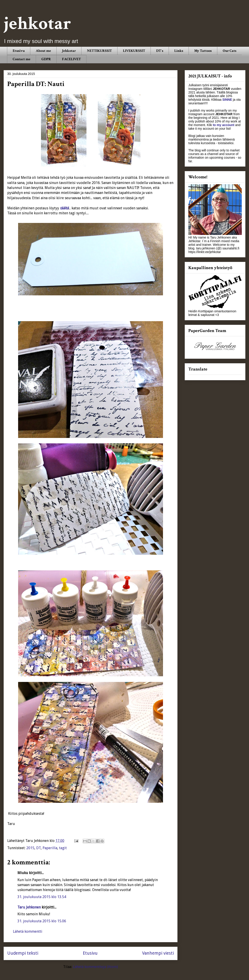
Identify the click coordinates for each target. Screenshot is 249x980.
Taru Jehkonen (29, 907)
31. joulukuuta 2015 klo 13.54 (42, 897)
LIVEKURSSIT (134, 51)
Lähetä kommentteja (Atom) (95, 967)
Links (179, 51)
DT (38, 848)
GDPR (46, 59)
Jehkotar (69, 51)
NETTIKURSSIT (99, 51)
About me (43, 51)
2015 (30, 848)
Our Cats (230, 51)
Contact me (22, 59)
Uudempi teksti (23, 953)
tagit (63, 848)
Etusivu (19, 51)
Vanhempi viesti (158, 953)
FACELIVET (71, 59)
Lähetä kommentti (28, 931)
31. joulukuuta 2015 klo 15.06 (42, 921)
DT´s (160, 51)
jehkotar (37, 24)
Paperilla (50, 848)
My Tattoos (203, 51)
